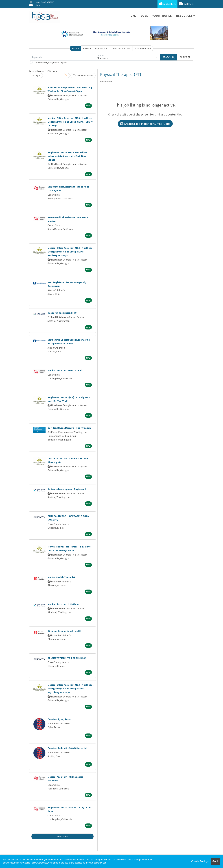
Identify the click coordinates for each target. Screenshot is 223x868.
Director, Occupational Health (64, 631)
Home (132, 16)
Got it (215, 861)
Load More (62, 836)
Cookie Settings (200, 861)
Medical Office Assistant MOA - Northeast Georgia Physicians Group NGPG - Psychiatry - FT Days (71, 688)
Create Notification (83, 75)
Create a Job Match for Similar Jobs (145, 124)
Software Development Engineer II (67, 489)
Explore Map (102, 48)
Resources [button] (184, 16)
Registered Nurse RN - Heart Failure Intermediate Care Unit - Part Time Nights (67, 156)
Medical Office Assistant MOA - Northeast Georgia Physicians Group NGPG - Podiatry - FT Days (71, 252)
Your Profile (162, 16)
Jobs (144, 16)
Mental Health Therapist (61, 577)
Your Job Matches (121, 48)
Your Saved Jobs (143, 48)
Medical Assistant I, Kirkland (63, 604)
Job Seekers (167, 4)
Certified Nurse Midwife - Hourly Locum (70, 428)
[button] (185, 57)
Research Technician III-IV (62, 313)
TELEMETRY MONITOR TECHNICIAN (67, 658)
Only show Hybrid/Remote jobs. (50, 62)
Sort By (35, 75)
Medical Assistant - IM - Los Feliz (66, 370)
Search (75, 48)
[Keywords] (63, 57)
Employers (186, 4)
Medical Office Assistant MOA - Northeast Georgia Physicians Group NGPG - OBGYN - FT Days (71, 122)
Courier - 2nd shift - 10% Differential (67, 748)
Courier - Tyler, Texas (59, 719)
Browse (87, 48)
